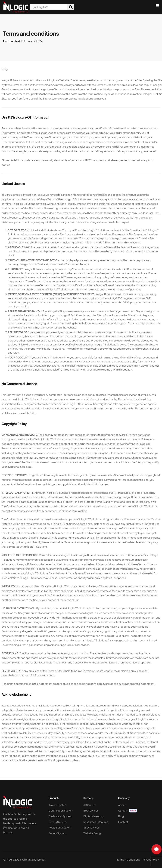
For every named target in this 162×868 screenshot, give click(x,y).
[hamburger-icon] (157, 6)
